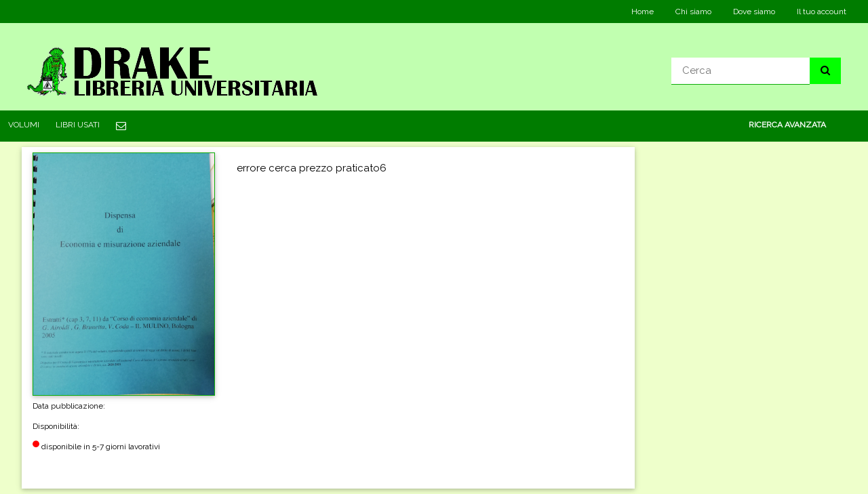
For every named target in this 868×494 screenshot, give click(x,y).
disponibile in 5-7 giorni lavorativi (96, 452)
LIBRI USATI (78, 125)
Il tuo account (822, 12)
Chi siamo (693, 12)
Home (643, 12)
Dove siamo (754, 12)
